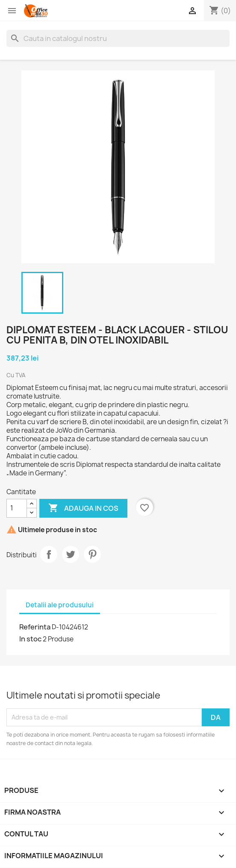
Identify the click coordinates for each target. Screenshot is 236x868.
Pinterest (92, 554)
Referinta (35, 627)
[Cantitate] (17, 508)
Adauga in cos (83, 508)
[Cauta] (118, 38)
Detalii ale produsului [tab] (60, 605)
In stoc (30, 639)
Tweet (71, 554)
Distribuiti (49, 554)
